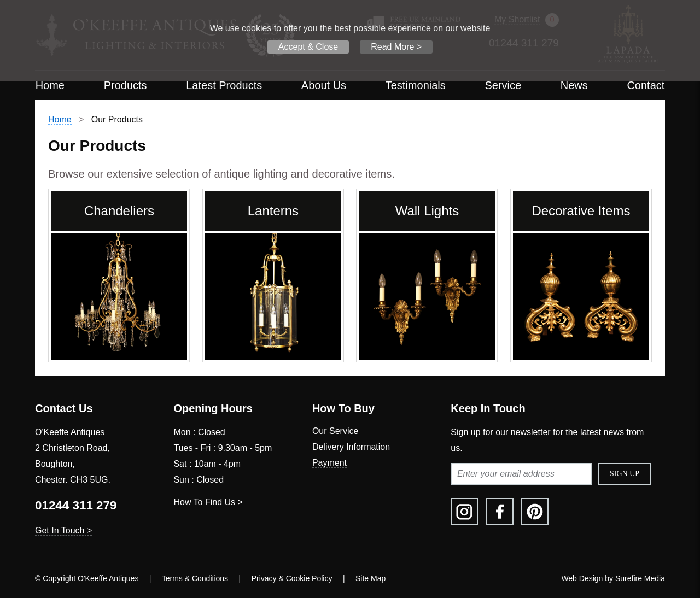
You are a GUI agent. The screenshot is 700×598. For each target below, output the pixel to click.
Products (126, 85)
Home (50, 85)
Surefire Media (640, 578)
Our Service (335, 431)
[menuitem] (50, 85)
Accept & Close (308, 47)
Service (503, 85)
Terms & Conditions (195, 578)
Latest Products (224, 85)
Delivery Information (351, 447)
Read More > (396, 47)
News (574, 85)
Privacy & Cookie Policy (292, 578)
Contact (646, 85)
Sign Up (625, 474)
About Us (324, 85)
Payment (329, 463)
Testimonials (416, 85)
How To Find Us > (208, 502)
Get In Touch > (63, 530)
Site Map (371, 578)
